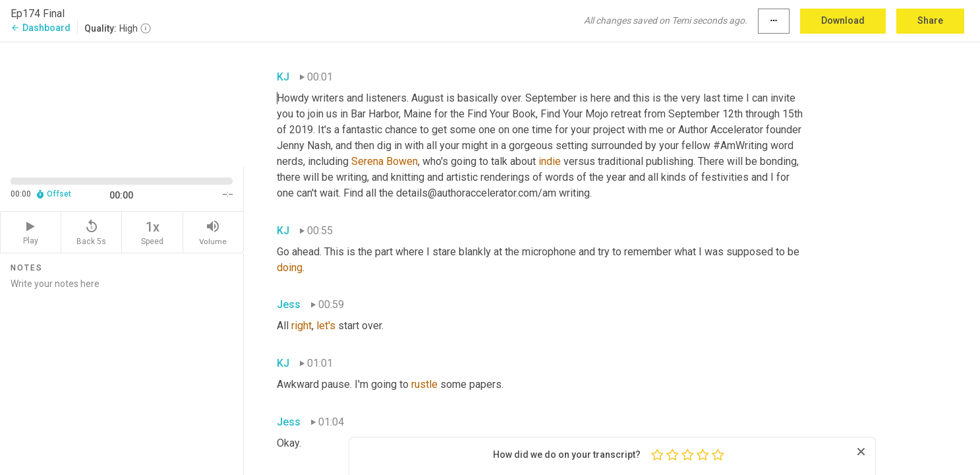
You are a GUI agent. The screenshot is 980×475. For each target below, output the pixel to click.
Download (843, 20)
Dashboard (41, 28)
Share (930, 20)
